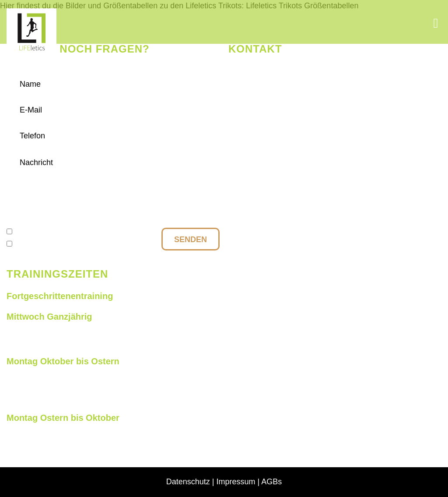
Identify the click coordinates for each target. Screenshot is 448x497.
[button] (436, 23)
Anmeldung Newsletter (56, 244)
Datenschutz (38, 232)
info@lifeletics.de (275, 71)
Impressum (236, 482)
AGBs (271, 482)
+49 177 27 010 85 (279, 88)
